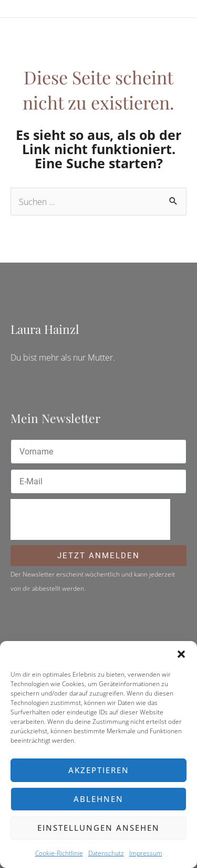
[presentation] (90, 519)
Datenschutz (106, 853)
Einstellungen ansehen (98, 828)
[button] (181, 654)
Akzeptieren (99, 770)
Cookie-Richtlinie (59, 853)
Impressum (146, 853)
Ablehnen (98, 799)
